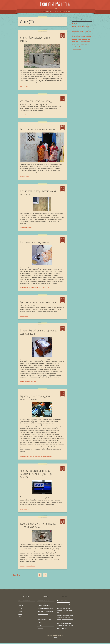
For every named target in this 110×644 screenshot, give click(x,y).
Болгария (88, 42)
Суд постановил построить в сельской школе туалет (38, 304)
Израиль (77, 47)
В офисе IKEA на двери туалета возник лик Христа (38, 193)
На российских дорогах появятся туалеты (36, 39)
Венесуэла (28, 115)
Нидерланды (74, 39)
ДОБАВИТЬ (67, 11)
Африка (21, 609)
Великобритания (29, 228)
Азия (20, 604)
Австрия (73, 44)
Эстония (73, 42)
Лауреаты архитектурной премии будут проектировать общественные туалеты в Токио (65, 625)
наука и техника (24, 288)
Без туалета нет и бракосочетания (36, 129)
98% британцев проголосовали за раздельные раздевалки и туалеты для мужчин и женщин (65, 618)
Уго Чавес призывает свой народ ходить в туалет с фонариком (36, 103)
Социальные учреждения (44, 620)
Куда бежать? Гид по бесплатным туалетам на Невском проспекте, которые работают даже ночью (64, 604)
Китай (90, 31)
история (22, 382)
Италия (83, 39)
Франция (35, 382)
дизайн (30, 457)
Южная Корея (83, 42)
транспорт (23, 567)
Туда (46, 576)
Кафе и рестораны (42, 604)
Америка (21, 606)
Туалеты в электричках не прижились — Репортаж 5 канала (38, 526)
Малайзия (78, 49)
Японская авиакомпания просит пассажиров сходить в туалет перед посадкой (37, 474)
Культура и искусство (76, 37)
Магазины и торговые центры (45, 609)
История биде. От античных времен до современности (39, 332)
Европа (20, 612)
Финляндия (88, 37)
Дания (73, 47)
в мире (30, 288)
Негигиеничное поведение (33, 242)
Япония (38, 457)
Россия (26, 87)
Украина (79, 39)
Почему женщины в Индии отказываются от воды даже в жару (64, 611)
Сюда (39, 576)
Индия (27, 177)
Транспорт (40, 623)
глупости (22, 115)
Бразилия (82, 44)
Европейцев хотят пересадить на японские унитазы (36, 398)
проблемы (23, 177)
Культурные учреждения (44, 606)
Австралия (81, 47)
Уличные (40, 626)
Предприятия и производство (45, 612)
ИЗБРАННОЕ (49, 11)
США (39, 288)
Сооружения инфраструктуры (45, 618)
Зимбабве (74, 49)
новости (22, 87)
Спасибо (55, 638)
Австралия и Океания (24, 601)
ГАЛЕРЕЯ (42, 11)
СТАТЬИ (56, 11)
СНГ (20, 618)
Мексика (77, 44)
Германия (77, 34)
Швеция (86, 47)
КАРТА (61, 11)
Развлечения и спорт (43, 615)
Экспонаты (40, 629)
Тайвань (77, 42)
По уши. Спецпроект (62, 629)
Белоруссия (88, 39)
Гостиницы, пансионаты (44, 601)
